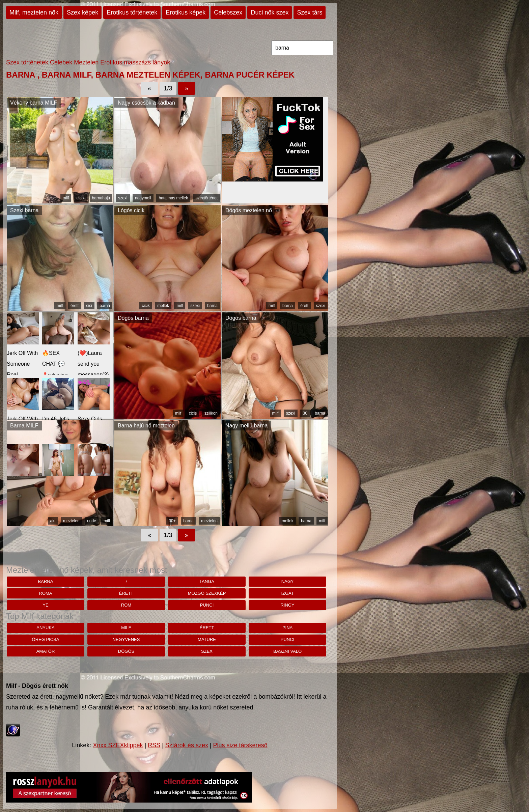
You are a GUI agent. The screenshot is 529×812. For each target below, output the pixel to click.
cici (89, 306)
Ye (45, 605)
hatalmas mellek (173, 198)
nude (92, 521)
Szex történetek (27, 62)
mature (207, 639)
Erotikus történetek (132, 12)
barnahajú (101, 198)
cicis (193, 413)
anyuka (45, 628)
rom (126, 605)
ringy (287, 605)
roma (46, 593)
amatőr (46, 651)
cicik (80, 198)
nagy (288, 581)
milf (66, 198)
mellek (163, 306)
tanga (207, 581)
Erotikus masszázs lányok (135, 62)
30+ (172, 521)
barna (105, 306)
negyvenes (126, 639)
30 (305, 413)
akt (53, 521)
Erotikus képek (186, 12)
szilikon (211, 413)
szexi (123, 198)
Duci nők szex (270, 12)
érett (75, 306)
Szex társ (310, 12)
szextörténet (207, 198)
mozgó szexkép (207, 593)
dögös (126, 651)
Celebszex (228, 12)
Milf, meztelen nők (34, 12)
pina (287, 628)
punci (207, 605)
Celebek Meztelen (74, 62)
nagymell (143, 198)
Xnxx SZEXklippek (118, 745)
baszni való (287, 651)
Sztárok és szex (187, 745)
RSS (154, 745)
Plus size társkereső (240, 745)
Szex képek (82, 12)
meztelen (71, 521)
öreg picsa (46, 639)
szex (207, 651)
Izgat (287, 593)
